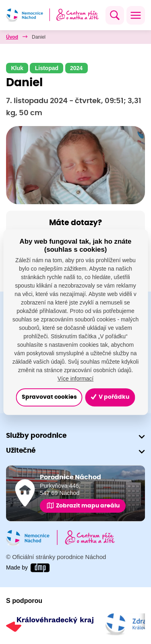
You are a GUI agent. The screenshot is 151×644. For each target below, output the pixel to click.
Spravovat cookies (49, 397)
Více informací (75, 379)
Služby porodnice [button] (36, 436)
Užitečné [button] (21, 450)
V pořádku (110, 397)
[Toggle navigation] (136, 15)
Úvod (12, 37)
